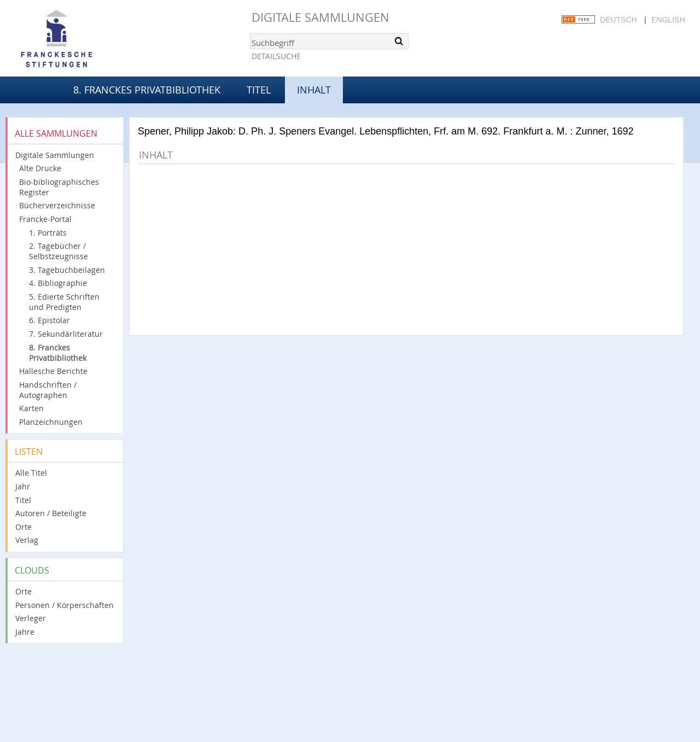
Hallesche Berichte (53, 371)
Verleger (31, 618)
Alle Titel (31, 473)
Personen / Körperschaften (65, 605)
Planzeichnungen (51, 422)
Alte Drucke (40, 168)
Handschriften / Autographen (48, 390)
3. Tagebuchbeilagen (67, 270)
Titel (259, 90)
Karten (31, 408)
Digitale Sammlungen (320, 17)
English (668, 20)
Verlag (27, 540)
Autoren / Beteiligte (51, 513)
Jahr (23, 486)
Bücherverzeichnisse (57, 205)
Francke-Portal (45, 219)
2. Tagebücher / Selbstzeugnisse (59, 251)
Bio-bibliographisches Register (59, 187)
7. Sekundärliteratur (66, 334)
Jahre (25, 632)
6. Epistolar (49, 320)
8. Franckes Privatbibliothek (147, 90)
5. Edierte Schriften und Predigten (64, 302)
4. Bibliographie (58, 283)
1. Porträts (48, 233)
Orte (24, 527)
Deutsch (619, 20)
